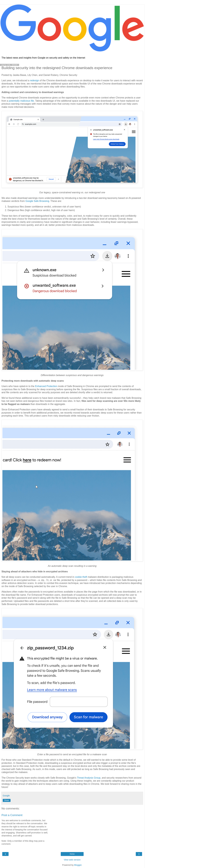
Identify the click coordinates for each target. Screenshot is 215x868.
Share (7, 800)
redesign (35, 80)
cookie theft (81, 577)
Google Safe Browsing (37, 201)
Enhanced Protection (46, 386)
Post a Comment (12, 815)
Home (72, 854)
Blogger (78, 865)
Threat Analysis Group (89, 778)
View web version (72, 860)
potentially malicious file (21, 101)
